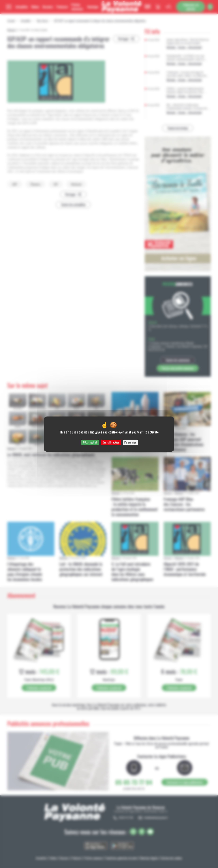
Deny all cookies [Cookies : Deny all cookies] (111, 442)
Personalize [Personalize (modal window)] (130, 442)
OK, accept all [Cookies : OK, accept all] (90, 442)
